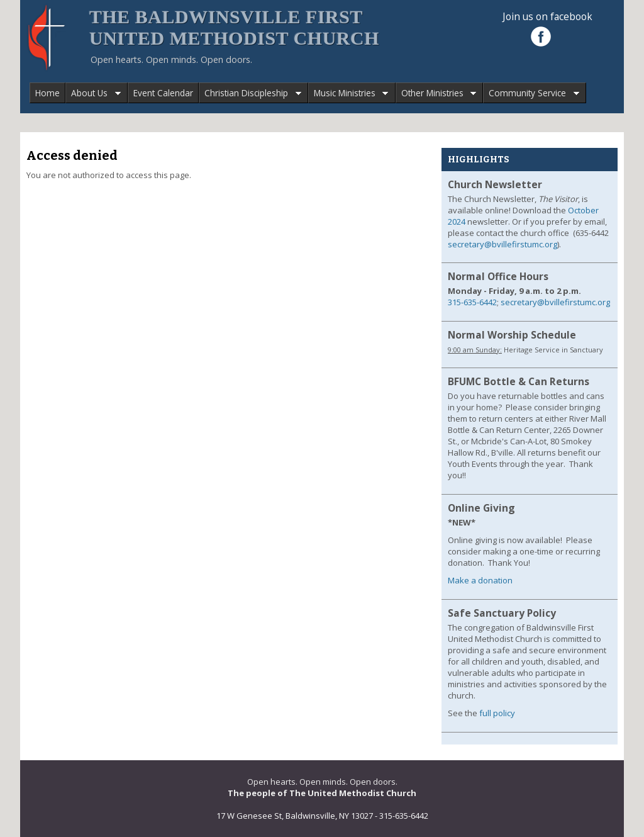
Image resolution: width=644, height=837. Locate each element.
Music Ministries (348, 93)
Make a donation (480, 580)
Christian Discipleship (250, 93)
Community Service (531, 93)
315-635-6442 (472, 302)
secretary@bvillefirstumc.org (502, 244)
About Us (93, 93)
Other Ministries (436, 93)
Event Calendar (163, 93)
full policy (497, 713)
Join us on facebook (547, 16)
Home (47, 93)
